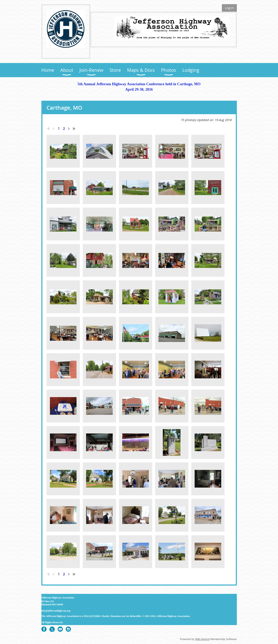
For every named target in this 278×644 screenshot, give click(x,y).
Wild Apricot (202, 639)
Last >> (74, 129)
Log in (229, 8)
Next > (69, 129)
